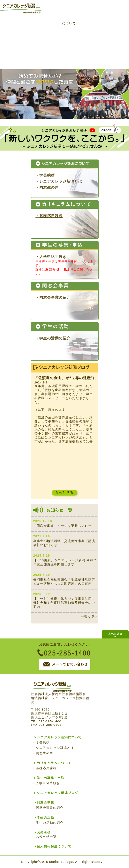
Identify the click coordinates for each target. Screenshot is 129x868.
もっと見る (64, 493)
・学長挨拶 (45, 175)
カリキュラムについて (69, 21)
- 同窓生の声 (43, 753)
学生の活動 (77, 56)
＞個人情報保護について (52, 846)
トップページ (19, 30)
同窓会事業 (48, 56)
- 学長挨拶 (42, 742)
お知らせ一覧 (56, 269)
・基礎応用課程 (49, 216)
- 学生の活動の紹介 (49, 823)
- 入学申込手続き (47, 783)
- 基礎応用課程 (45, 768)
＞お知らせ (42, 833)
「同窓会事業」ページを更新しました (63, 526)
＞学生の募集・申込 (49, 778)
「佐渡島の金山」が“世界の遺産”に (66, 378)
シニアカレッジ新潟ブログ (19, 56)
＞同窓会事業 (44, 803)
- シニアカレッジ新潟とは (54, 748)
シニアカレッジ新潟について (48, 30)
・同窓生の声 (47, 187)
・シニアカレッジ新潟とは (59, 181)
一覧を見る (90, 617)
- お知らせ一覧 (45, 837)
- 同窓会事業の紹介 (49, 808)
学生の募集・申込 (105, 30)
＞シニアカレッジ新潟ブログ (56, 793)
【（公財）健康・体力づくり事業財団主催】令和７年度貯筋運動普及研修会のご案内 (64, 603)
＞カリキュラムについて (52, 763)
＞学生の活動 (44, 818)
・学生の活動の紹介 (53, 338)
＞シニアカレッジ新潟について (58, 737)
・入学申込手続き (51, 257)
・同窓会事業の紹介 (53, 297)
